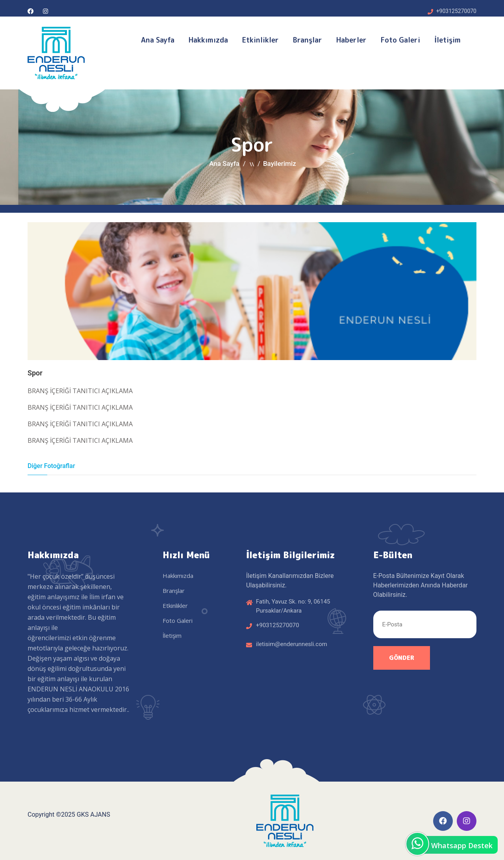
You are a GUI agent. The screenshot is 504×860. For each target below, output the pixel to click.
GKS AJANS (94, 814)
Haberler (351, 40)
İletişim (447, 40)
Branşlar (308, 40)
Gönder (402, 658)
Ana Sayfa (158, 40)
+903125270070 (456, 11)
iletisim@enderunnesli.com (292, 644)
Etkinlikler (260, 40)
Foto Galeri (400, 40)
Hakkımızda (208, 40)
